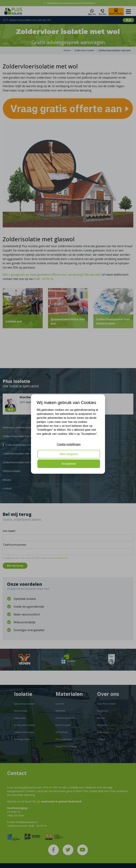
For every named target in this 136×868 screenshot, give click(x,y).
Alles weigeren (69, 454)
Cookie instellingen (69, 444)
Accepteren (69, 464)
